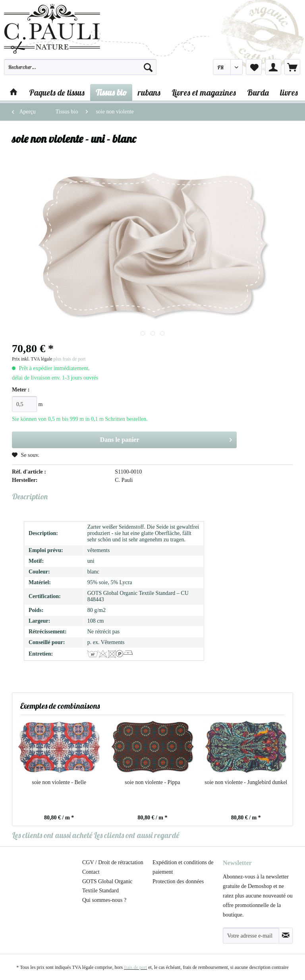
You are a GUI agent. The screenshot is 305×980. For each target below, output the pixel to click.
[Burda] (258, 92)
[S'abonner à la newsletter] (286, 936)
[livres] (289, 92)
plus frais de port (70, 359)
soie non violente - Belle (59, 782)
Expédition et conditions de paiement (183, 867)
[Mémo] (254, 67)
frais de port (135, 967)
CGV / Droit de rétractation (113, 862)
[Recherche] (148, 67)
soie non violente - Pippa (152, 782)
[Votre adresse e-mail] (251, 936)
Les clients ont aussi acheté (52, 835)
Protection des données (178, 881)
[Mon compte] (273, 67)
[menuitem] (80, 71)
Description (30, 496)
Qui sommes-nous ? (104, 900)
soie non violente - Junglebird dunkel (246, 782)
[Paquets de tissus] (57, 92)
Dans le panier (166, 438)
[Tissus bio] (111, 92)
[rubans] (149, 92)
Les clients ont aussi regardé (136, 835)
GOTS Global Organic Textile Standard (107, 886)
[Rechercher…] (80, 67)
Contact (91, 872)
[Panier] (292, 67)
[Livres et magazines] (204, 92)
